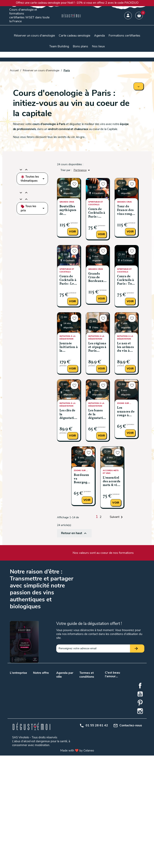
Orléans (70, 741)
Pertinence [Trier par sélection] (82, 170)
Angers (70, 681)
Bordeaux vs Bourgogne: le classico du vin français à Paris (83, 479)
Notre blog (16, 682)
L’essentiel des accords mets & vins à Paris (112, 482)
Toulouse (62, 713)
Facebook (140, 798)
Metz (68, 732)
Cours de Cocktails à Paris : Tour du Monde (126, 280)
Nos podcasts (18, 687)
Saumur (61, 751)
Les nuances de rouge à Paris (126, 412)
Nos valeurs (17, 677)
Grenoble (71, 727)
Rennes (70, 746)
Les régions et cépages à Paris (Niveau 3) (97, 348)
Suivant (117, 517)
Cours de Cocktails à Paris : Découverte (97, 213)
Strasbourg (72, 751)
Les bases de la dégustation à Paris (97, 415)
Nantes (60, 708)
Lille (68, 698)
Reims (60, 746)
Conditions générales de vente (87, 685)
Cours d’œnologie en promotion (41, 699)
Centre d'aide (87, 722)
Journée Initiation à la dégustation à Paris (69, 348)
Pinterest (140, 815)
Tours (69, 713)
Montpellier (63, 741)
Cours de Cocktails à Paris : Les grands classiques (68, 280)
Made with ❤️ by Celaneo (77, 863)
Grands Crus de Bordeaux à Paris (97, 278)
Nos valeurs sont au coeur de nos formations (103, 553)
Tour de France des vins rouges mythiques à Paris (126, 211)
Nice (59, 756)
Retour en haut (74, 533)
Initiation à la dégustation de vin (42, 739)
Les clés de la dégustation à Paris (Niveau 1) (69, 415)
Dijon (59, 727)
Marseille (71, 703)
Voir (72, 232)
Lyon (59, 703)
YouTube (140, 807)
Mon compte (87, 717)
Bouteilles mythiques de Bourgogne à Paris (68, 211)
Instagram (140, 824)
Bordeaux (62, 698)
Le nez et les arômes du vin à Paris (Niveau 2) (125, 348)
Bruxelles (71, 718)
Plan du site (86, 712)
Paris (68, 708)
